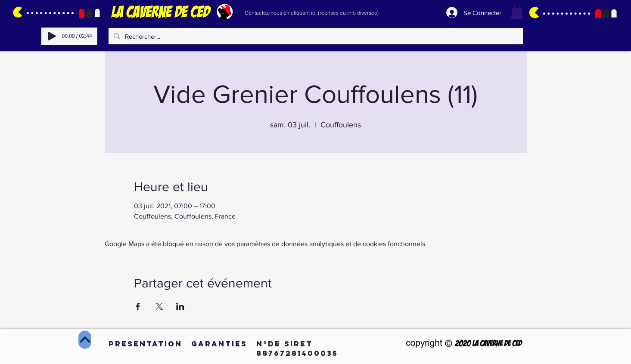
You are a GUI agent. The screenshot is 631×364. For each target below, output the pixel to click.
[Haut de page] (85, 340)
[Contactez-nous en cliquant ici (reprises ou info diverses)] (312, 12)
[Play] (52, 36)
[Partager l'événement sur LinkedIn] (180, 306)
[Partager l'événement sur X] (159, 306)
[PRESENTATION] (145, 344)
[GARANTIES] (219, 344)
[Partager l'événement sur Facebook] (138, 306)
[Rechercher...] (315, 36)
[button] (517, 12)
